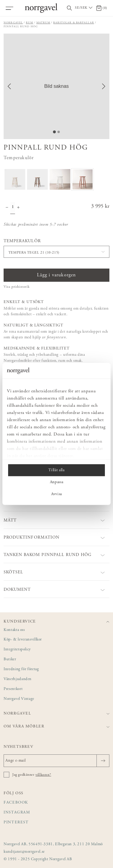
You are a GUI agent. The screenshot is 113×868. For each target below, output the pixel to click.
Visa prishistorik (17, 287)
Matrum (43, 23)
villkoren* (43, 775)
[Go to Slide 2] (59, 132)
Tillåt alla (56, 470)
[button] (56, 86)
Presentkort (13, 689)
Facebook (16, 803)
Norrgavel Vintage (19, 699)
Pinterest (16, 823)
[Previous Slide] (9, 86)
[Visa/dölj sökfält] (69, 8)
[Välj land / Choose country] (84, 8)
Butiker (10, 660)
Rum (29, 23)
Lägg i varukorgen (56, 275)
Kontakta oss (14, 630)
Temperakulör (22, 241)
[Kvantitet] (13, 208)
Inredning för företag (21, 669)
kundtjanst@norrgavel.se (24, 852)
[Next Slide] (104, 86)
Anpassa (57, 482)
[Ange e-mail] (56, 761)
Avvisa (56, 494)
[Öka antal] (18, 208)
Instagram (17, 813)
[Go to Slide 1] (54, 132)
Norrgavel (13, 23)
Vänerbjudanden (18, 679)
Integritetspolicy (17, 650)
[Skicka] (103, 761)
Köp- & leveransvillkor (23, 640)
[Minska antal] (7, 208)
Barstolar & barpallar (73, 23)
